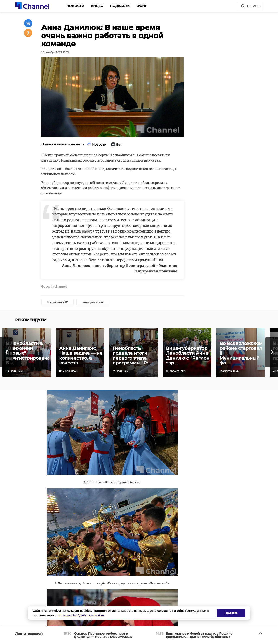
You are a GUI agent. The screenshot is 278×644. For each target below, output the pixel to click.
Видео (97, 6)
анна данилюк (93, 302)
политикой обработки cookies (81, 615)
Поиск (250, 6)
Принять (231, 613)
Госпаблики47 (58, 302)
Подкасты (120, 6)
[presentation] (6, 352)
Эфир (142, 6)
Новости (75, 6)
